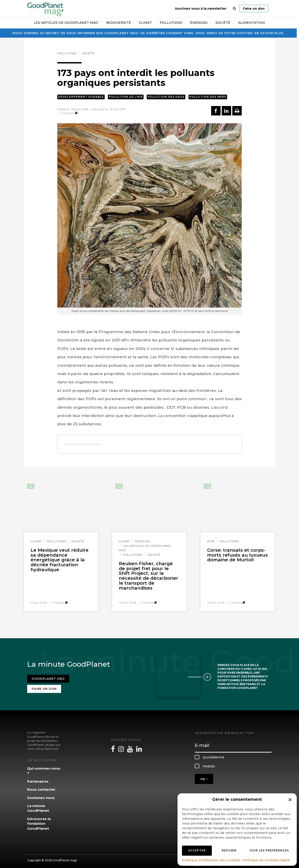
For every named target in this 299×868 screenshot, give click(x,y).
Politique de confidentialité (266, 860)
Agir (211, 541)
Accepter (197, 850)
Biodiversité (119, 23)
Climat (145, 23)
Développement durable (81, 97)
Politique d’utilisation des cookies (211, 860)
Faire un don (254, 9)
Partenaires (38, 778)
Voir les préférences (269, 850)
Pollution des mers (208, 97)
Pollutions (171, 23)
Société (223, 23)
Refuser (229, 850)
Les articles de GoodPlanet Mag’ (66, 23)
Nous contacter (41, 787)
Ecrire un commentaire (82, 444)
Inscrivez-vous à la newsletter (201, 9)
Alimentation (251, 23)
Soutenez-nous (41, 795)
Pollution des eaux (166, 97)
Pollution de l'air (126, 97)
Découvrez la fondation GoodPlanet (39, 821)
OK (204, 776)
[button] (290, 800)
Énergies (199, 23)
